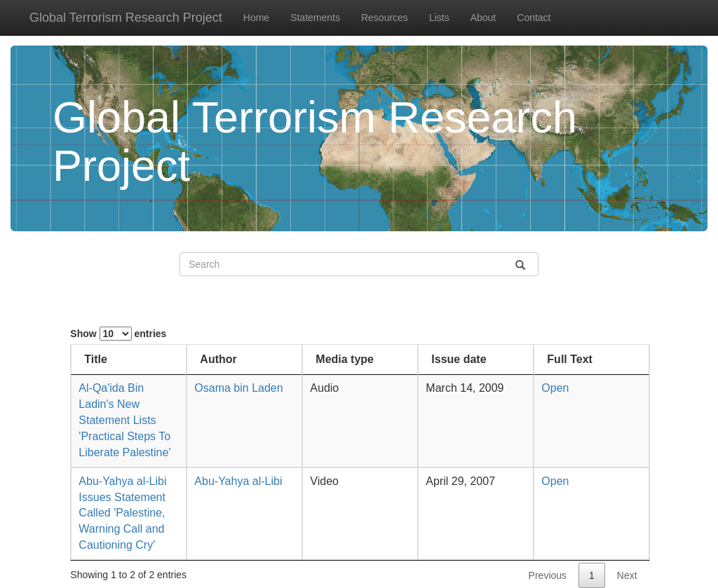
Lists (439, 18)
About (483, 18)
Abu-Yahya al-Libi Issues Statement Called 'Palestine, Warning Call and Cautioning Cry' (122, 513)
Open (555, 388)
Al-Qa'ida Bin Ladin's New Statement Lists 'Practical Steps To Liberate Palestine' (124, 420)
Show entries (118, 334)
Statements (315, 18)
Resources (385, 18)
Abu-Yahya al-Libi (238, 481)
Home (256, 18)
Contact (534, 18)
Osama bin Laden (238, 388)
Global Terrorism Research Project (126, 18)
